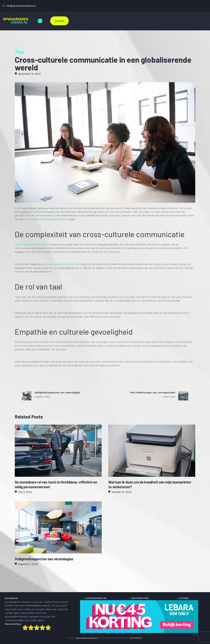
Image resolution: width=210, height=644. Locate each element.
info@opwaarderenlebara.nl (21, 6)
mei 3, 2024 (25, 492)
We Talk (133, 638)
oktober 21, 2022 (122, 492)
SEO (140, 638)
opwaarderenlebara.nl (87, 638)
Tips (20, 52)
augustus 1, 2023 (28, 564)
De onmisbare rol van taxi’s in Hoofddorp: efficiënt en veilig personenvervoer (56, 484)
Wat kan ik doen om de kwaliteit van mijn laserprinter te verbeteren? (150, 484)
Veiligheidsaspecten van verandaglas (44, 559)
